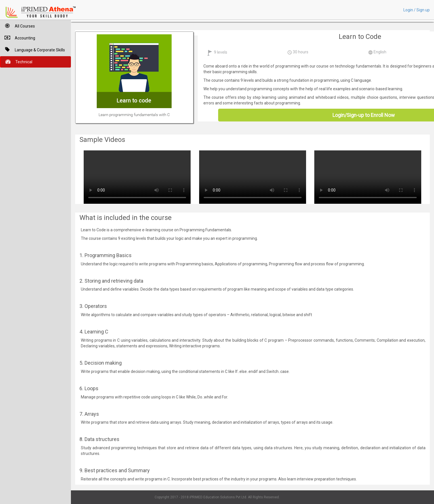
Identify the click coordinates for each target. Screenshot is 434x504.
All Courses (17, 26)
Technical (16, 61)
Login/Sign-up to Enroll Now (364, 115)
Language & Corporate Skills (32, 50)
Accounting (18, 38)
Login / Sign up (417, 10)
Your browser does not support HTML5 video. (137, 176)
